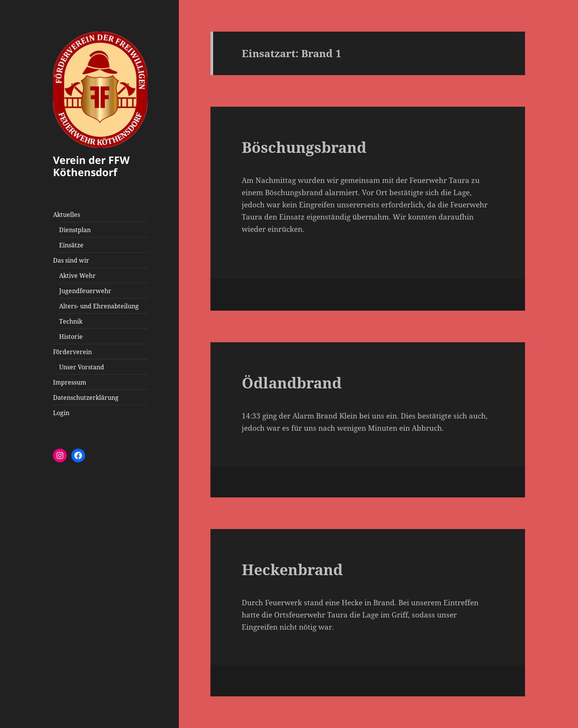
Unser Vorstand (82, 367)
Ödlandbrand (292, 382)
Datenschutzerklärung (86, 398)
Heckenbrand (292, 569)
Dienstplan (75, 230)
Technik (71, 321)
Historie (71, 337)
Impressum (70, 382)
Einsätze (71, 245)
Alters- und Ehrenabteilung (99, 306)
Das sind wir (71, 260)
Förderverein (72, 352)
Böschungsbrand (304, 147)
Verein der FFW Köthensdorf (91, 166)
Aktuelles (67, 215)
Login (61, 413)
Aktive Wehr (77, 276)
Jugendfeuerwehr (85, 291)
